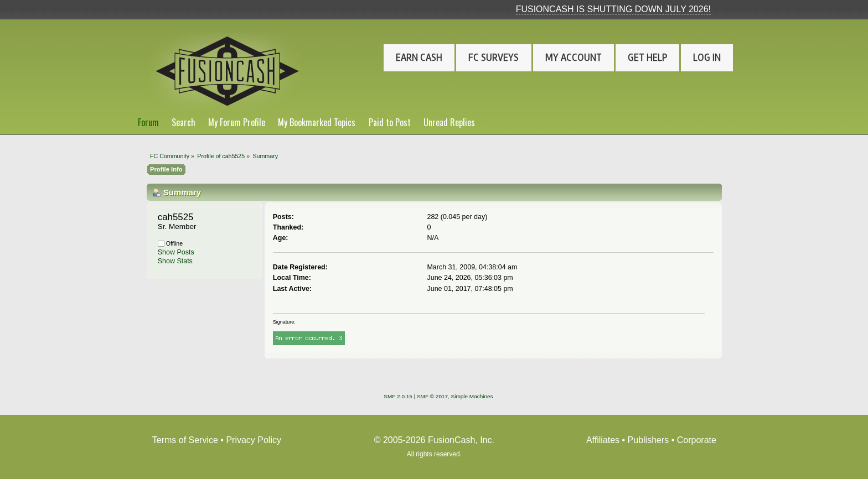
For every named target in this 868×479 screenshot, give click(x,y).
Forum (148, 122)
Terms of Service (185, 440)
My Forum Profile (237, 122)
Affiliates (603, 440)
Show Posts (176, 252)
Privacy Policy (254, 440)
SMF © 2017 (432, 396)
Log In (707, 58)
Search (184, 122)
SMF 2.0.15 (398, 396)
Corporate (697, 440)
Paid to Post (390, 122)
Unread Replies (449, 122)
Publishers (649, 440)
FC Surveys (494, 58)
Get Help (647, 58)
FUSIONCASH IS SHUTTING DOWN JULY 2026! (613, 9)
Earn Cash (419, 58)
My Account (573, 58)
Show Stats (175, 261)
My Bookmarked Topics (317, 122)
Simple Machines (472, 396)
